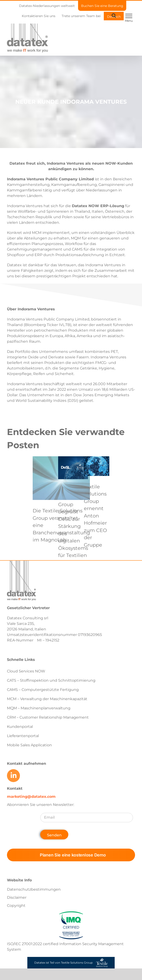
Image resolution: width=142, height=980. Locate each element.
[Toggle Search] (114, 15)
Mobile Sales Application (29, 745)
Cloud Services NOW (26, 671)
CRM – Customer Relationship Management (48, 717)
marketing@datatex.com (31, 797)
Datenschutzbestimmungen (34, 889)
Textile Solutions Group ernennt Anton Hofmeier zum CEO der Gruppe (95, 516)
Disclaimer (17, 897)
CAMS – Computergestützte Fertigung (43, 690)
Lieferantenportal (23, 736)
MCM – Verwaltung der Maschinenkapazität (47, 699)
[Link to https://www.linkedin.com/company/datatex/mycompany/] (13, 776)
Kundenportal (20, 727)
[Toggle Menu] (129, 16)
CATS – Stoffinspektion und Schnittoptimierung (51, 680)
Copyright (16, 906)
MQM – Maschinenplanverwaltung (39, 708)
